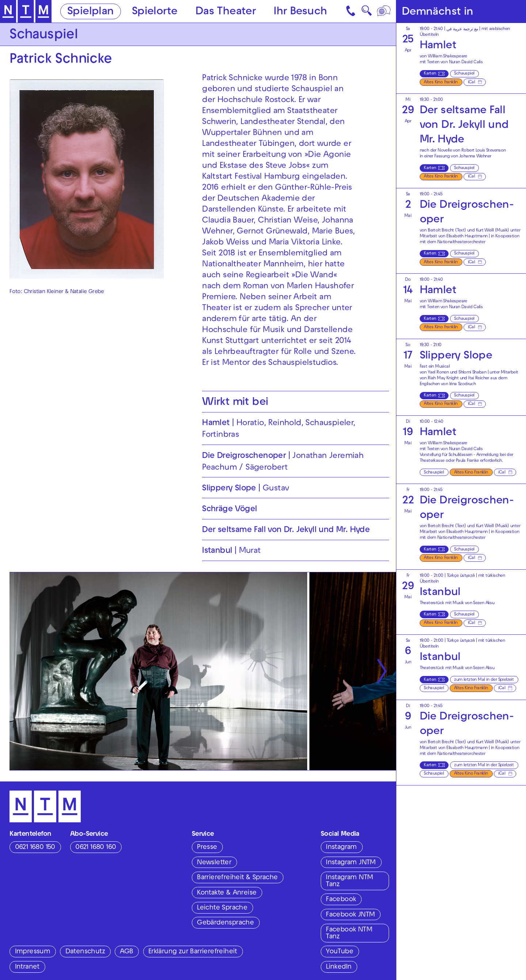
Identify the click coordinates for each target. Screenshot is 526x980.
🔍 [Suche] (367, 13)
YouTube (340, 952)
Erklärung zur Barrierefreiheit (193, 952)
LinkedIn (339, 967)
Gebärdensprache (225, 923)
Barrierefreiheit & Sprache (237, 878)
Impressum (33, 952)
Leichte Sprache (222, 908)
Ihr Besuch (300, 12)
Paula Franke (467, 461)
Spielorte (155, 12)
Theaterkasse (432, 461)
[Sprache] (384, 11)
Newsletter (214, 863)
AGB (126, 952)
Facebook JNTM (350, 915)
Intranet (27, 967)
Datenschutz (85, 952)
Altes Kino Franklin (441, 82)
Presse (207, 848)
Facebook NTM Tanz (349, 933)
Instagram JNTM (351, 863)
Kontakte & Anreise (227, 893)
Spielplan (91, 12)
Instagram (341, 848)
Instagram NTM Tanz (349, 881)
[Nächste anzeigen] (382, 671)
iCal (472, 82)
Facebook (341, 900)
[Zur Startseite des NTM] (26, 11)
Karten (430, 74)
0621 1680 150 (35, 848)
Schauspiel (464, 74)
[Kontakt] (351, 11)
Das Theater (226, 12)
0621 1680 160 (96, 848)
